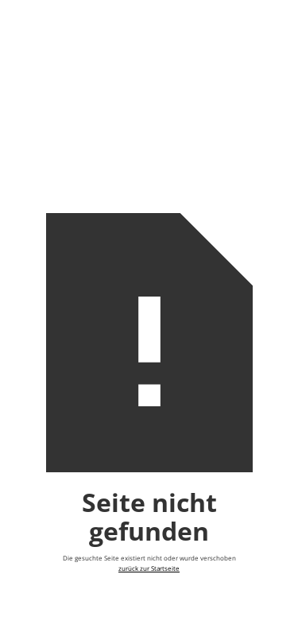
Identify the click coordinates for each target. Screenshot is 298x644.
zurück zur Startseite (149, 568)
